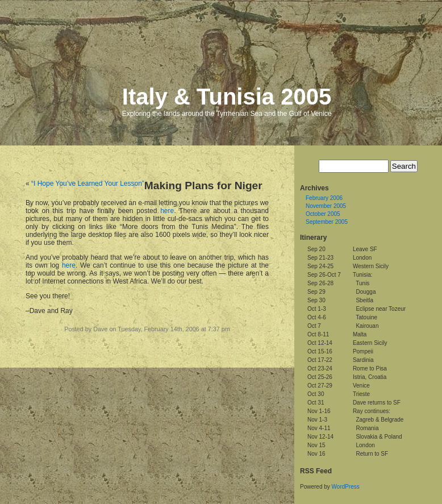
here (167, 211)
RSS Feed (316, 471)
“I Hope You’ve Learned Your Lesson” (88, 184)
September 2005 (327, 222)
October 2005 (323, 214)
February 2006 (324, 198)
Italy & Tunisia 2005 (227, 97)
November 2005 (326, 206)
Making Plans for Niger (203, 186)
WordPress (346, 487)
